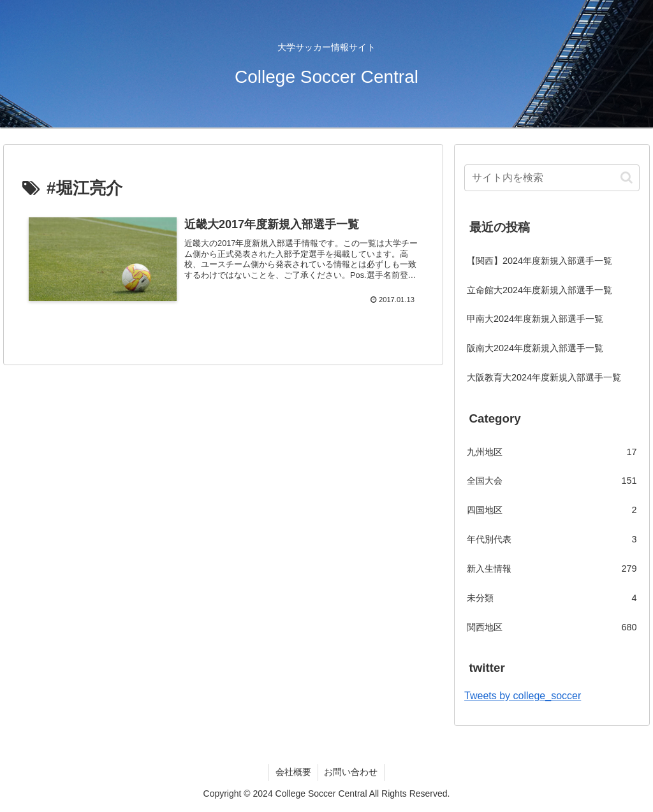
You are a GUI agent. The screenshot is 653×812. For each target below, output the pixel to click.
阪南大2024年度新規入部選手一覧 (535, 348)
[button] (627, 178)
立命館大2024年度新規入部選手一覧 (539, 290)
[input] (552, 178)
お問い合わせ (351, 772)
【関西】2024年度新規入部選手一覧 (539, 261)
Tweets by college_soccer (523, 696)
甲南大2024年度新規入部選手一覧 (535, 319)
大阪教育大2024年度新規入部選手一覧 (544, 377)
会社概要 (293, 772)
